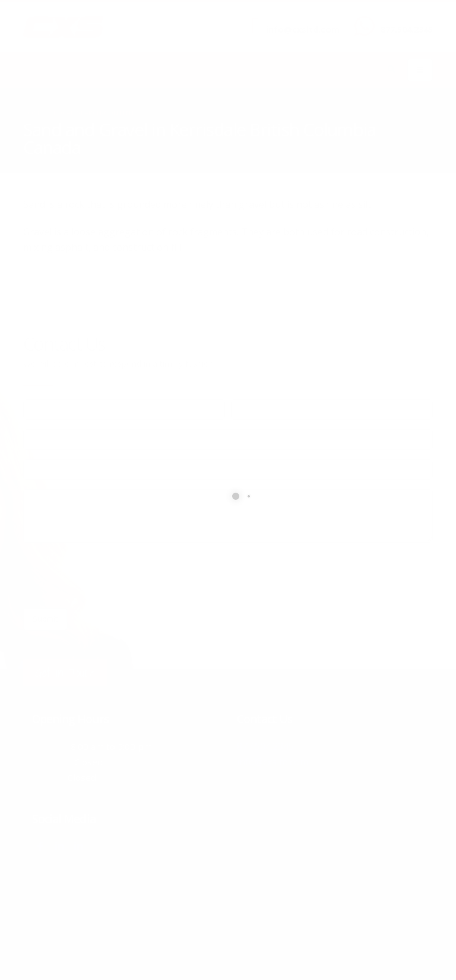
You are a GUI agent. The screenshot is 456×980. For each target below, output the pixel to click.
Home (33, 113)
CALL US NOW (404, 20)
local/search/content (94, 113)
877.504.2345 (407, 29)
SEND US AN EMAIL (297, 20)
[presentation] (113, 575)
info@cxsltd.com (303, 29)
